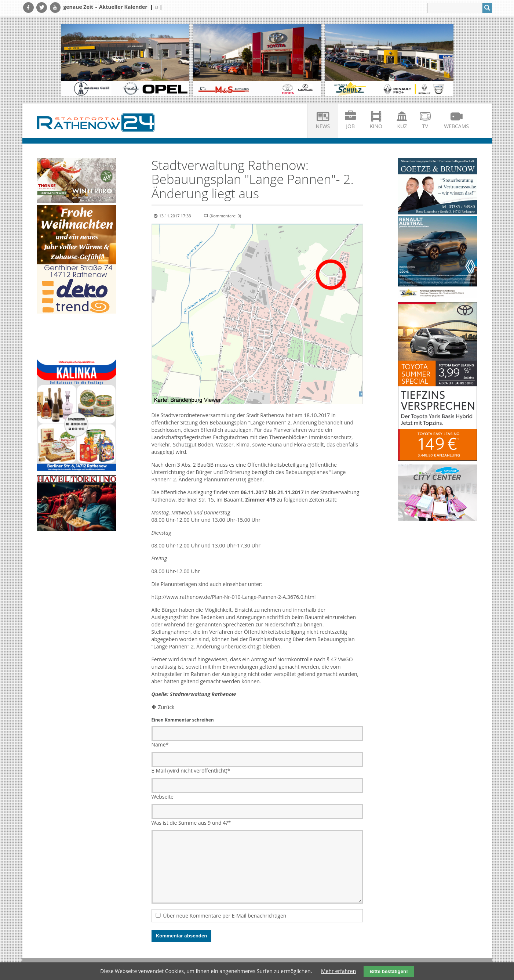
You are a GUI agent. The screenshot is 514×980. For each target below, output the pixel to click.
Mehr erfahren (338, 971)
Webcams (456, 126)
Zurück (166, 707)
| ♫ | (156, 7)
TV (425, 126)
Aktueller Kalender (123, 7)
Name (160, 744)
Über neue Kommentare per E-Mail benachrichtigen (225, 916)
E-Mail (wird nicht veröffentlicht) (191, 771)
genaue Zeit (78, 7)
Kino (376, 126)
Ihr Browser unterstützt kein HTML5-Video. (77, 337)
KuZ (402, 126)
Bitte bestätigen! (389, 971)
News (323, 126)
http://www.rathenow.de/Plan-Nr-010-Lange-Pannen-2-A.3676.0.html (234, 597)
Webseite (163, 797)
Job (350, 126)
